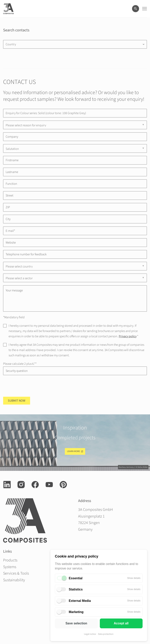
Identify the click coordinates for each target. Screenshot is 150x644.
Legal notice (90, 634)
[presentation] (33, 386)
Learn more (73, 451)
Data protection (106, 634)
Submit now (17, 401)
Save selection (76, 623)
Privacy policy (128, 336)
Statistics (76, 589)
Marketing (76, 612)
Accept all (121, 623)
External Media (80, 601)
